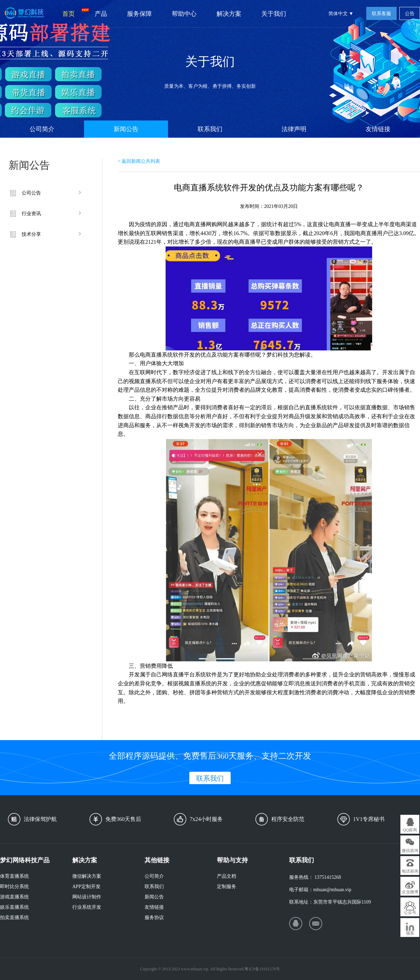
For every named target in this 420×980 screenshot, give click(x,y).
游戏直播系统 (14, 897)
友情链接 (378, 129)
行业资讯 (31, 214)
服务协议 (154, 918)
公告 (410, 14)
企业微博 (410, 892)
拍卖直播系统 (14, 918)
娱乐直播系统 (14, 907)
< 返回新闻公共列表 (139, 161)
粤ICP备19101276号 (262, 969)
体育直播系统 (14, 876)
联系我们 (210, 129)
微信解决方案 (87, 876)
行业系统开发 (87, 907)
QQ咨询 (410, 830)
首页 (73, 13)
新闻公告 (126, 129)
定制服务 (227, 887)
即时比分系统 (14, 887)
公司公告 (31, 193)
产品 (101, 14)
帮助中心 (184, 14)
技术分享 (31, 234)
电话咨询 (410, 871)
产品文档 (227, 876)
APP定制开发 (86, 887)
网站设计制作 (87, 897)
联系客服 (381, 14)
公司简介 (42, 129)
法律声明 (294, 129)
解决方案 (229, 14)
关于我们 (274, 14)
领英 (410, 933)
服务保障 (139, 14)
